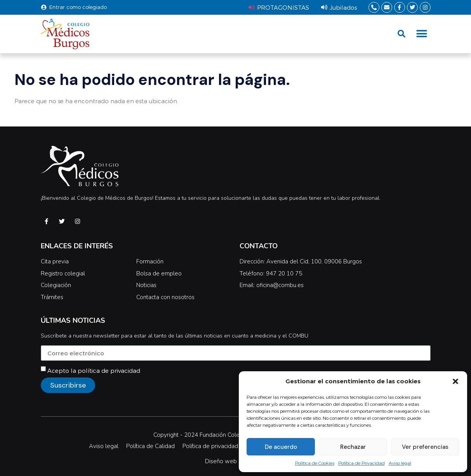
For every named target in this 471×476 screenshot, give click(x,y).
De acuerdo (281, 447)
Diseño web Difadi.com (235, 461)
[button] (455, 381)
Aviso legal (400, 463)
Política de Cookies (315, 463)
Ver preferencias (425, 447)
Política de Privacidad (362, 463)
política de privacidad (109, 370)
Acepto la (94, 370)
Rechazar (353, 447)
